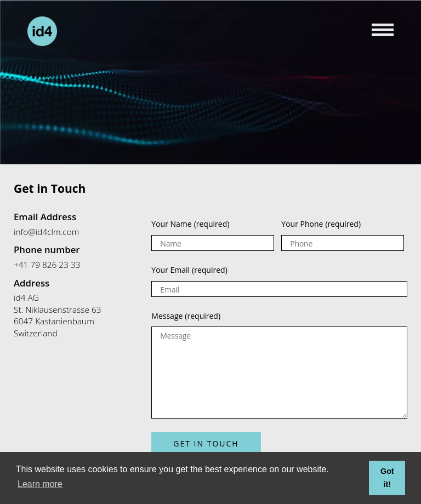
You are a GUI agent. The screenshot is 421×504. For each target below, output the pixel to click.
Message (186, 316)
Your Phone (321, 224)
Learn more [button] (40, 484)
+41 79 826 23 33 (47, 265)
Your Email (189, 270)
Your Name (190, 224)
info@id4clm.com (46, 232)
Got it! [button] (387, 478)
